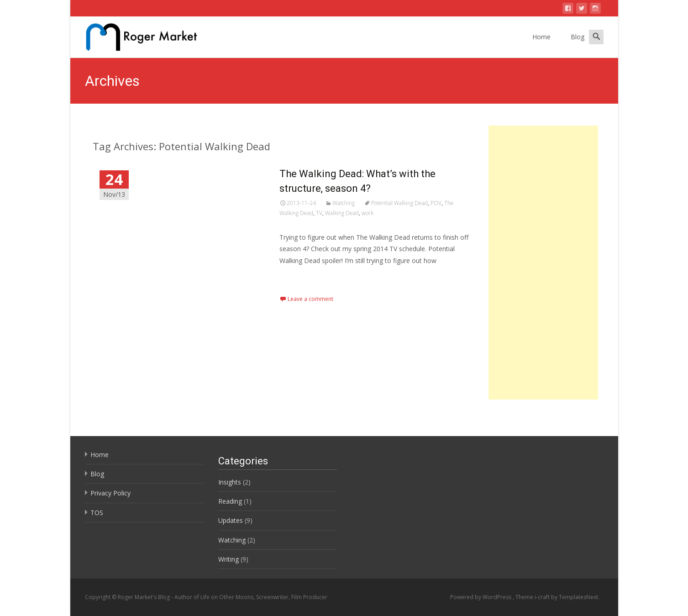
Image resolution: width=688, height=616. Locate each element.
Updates (231, 520)
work (368, 213)
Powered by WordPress (481, 597)
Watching (344, 203)
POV (436, 203)
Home (541, 37)
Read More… (300, 277)
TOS (97, 513)
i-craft (543, 597)
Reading (230, 501)
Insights (230, 482)
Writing (228, 559)
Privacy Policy (110, 493)
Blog (578, 37)
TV (319, 213)
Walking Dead (342, 213)
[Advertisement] (544, 263)
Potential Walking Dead (399, 203)
